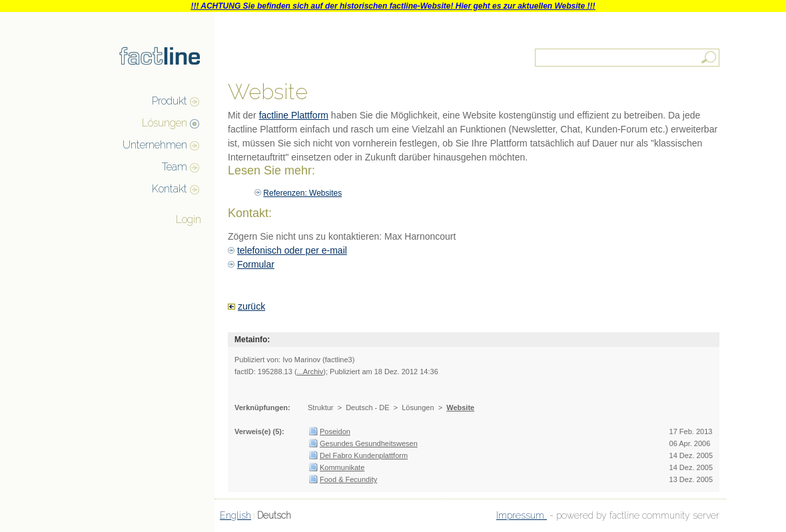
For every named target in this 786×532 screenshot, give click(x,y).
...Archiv (310, 372)
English (235, 515)
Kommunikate (342, 467)
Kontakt (170, 189)
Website (460, 407)
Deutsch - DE (367, 407)
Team (175, 167)
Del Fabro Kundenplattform (364, 455)
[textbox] (628, 58)
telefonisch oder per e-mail (292, 250)
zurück (251, 306)
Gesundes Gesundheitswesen (369, 443)
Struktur (321, 407)
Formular (256, 264)
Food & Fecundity (348, 479)
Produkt (170, 101)
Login (189, 219)
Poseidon (335, 431)
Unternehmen (155, 145)
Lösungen (165, 123)
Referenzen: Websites (302, 193)
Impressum (522, 515)
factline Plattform (294, 115)
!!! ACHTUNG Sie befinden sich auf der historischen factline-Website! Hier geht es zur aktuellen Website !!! (393, 6)
